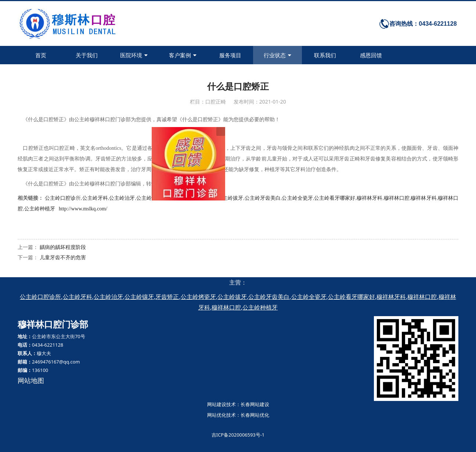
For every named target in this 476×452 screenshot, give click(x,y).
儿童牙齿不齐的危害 (63, 257)
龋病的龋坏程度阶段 (63, 247)
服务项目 (230, 55)
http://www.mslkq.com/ (83, 209)
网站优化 (217, 415)
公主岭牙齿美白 (263, 198)
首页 (41, 55)
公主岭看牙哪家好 (335, 198)
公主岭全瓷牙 (297, 198)
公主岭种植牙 (40, 209)
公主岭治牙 (122, 198)
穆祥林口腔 (397, 198)
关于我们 (87, 55)
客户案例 (183, 55)
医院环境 (134, 55)
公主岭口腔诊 (60, 198)
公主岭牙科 (95, 198)
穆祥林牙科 (369, 198)
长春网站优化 (255, 415)
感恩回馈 (371, 55)
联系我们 (325, 55)
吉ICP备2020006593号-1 (238, 435)
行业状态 (277, 55)
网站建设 (217, 404)
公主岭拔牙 (230, 198)
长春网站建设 (255, 404)
